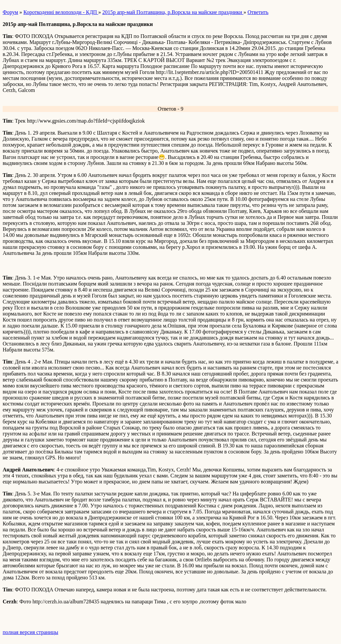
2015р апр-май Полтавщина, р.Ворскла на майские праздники (173, 12)
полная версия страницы (30, 632)
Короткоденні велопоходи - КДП (61, 12)
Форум (10, 12)
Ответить (258, 12)
